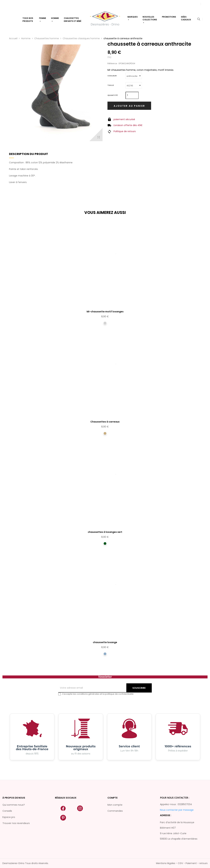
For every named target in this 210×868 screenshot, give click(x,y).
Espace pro (9, 817)
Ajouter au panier (129, 106)
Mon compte (115, 805)
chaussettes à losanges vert (105, 532)
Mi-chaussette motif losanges (105, 312)
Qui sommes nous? (14, 805)
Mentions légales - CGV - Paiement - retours (182, 863)
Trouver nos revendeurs (16, 823)
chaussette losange (105, 642)
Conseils (7, 811)
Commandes (115, 811)
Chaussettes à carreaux (105, 422)
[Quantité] (132, 95)
